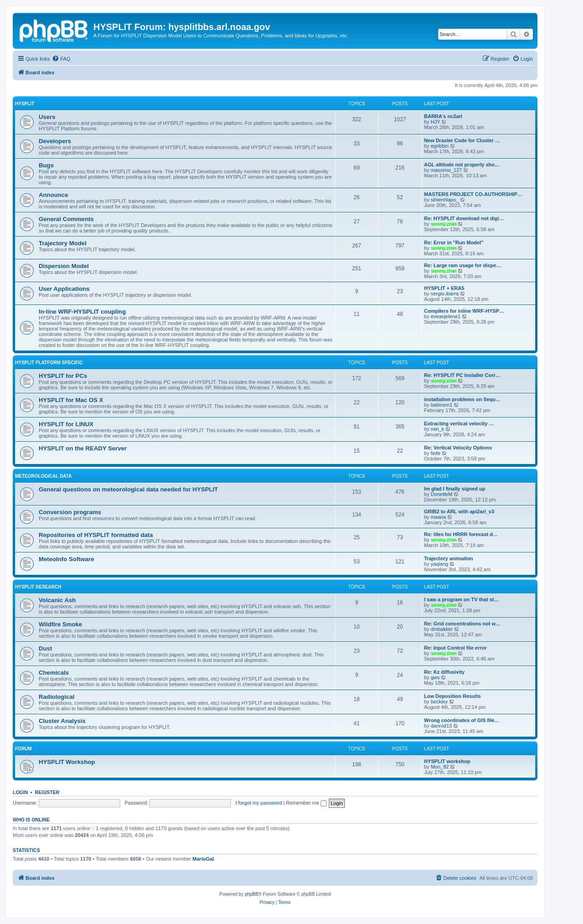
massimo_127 (446, 170)
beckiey (439, 702)
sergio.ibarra (445, 294)
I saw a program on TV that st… (461, 599)
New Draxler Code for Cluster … (462, 140)
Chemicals (54, 673)
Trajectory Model (63, 243)
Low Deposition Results (453, 696)
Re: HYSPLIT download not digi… (464, 218)
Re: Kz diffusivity (444, 672)
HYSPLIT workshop (447, 761)
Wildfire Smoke (60, 624)
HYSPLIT (25, 104)
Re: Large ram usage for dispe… (463, 265)
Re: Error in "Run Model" (454, 243)
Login (20, 792)
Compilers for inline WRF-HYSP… (464, 311)
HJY (436, 122)
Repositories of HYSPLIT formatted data (96, 535)
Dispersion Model (64, 266)
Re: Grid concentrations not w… (462, 624)
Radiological (56, 697)
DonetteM (442, 494)
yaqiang (440, 564)
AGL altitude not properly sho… (462, 165)
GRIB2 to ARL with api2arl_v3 (459, 511)
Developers (55, 141)
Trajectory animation (449, 558)
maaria (439, 517)
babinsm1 (442, 405)
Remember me (306, 803)
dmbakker (442, 629)
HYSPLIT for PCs (63, 376)
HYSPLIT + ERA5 (444, 288)
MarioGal (203, 859)
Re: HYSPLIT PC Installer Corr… (462, 375)
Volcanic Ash (57, 600)
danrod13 (442, 726)
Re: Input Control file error (455, 648)
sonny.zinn (444, 224)
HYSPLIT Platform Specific (49, 363)
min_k (437, 429)
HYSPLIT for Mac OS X (71, 400)
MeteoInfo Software (66, 559)
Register (47, 792)
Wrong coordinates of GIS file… (462, 720)
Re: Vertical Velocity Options (458, 448)
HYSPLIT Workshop (67, 762)
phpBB (251, 894)
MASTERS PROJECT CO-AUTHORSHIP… (473, 194)
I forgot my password (259, 803)
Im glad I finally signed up (455, 489)
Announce (53, 195)
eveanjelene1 (446, 316)
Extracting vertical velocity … (459, 423)
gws (435, 677)
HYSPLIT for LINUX (66, 424)
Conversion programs (70, 512)
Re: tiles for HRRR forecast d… (461, 534)
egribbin (440, 146)
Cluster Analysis (62, 721)
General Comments (66, 219)
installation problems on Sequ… (462, 399)
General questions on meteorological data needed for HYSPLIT (128, 489)
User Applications (64, 289)
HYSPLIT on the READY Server (83, 448)
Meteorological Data (43, 476)
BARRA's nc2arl (443, 116)
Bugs (46, 165)
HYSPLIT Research (38, 587)
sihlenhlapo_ (445, 200)
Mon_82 (440, 767)
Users (47, 117)
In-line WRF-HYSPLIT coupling (82, 312)
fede (436, 453)
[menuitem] (61, 59)
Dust (45, 648)
